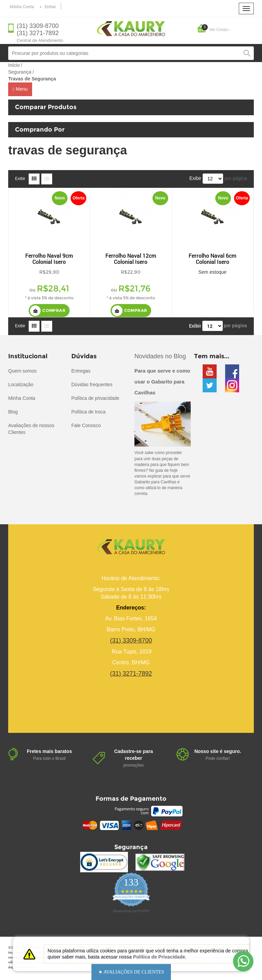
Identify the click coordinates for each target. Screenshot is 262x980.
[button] (131, 972)
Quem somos (22, 371)
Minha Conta (22, 6)
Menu (20, 89)
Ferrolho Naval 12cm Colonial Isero (131, 259)
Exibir (20, 179)
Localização (21, 385)
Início (14, 65)
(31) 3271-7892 (38, 33)
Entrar (50, 6)
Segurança (20, 72)
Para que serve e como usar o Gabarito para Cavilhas (162, 382)
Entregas (81, 371)
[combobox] (131, 53)
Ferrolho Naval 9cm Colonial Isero (49, 259)
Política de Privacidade (159, 957)
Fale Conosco (86, 425)
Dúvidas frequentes (92, 385)
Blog (13, 412)
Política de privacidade (95, 398)
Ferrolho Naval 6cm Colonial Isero (213, 259)
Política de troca (88, 412)
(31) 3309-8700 (38, 26)
